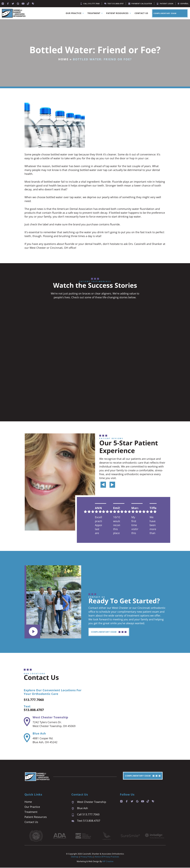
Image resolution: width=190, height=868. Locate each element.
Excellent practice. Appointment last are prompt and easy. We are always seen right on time (98, 525)
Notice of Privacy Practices (107, 857)
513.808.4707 (36, 710)
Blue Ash (39, 734)
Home (63, 59)
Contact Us (141, 13)
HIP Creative (108, 862)
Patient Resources (119, 13)
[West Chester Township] (27, 722)
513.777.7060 (36, 700)
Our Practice (75, 13)
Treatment (96, 13)
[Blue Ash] (27, 738)
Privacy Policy (87, 857)
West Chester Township (50, 718)
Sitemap (75, 857)
